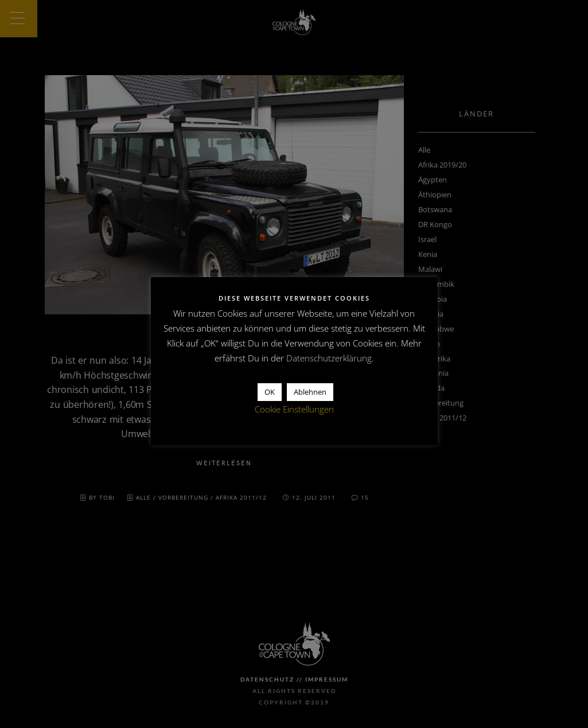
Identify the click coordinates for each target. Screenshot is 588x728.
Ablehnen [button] (310, 392)
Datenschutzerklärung (329, 358)
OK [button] (270, 392)
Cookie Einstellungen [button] (294, 409)
